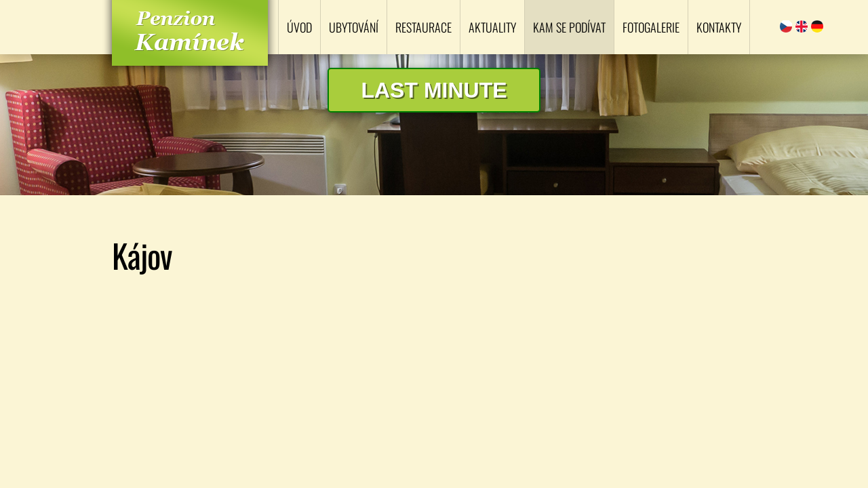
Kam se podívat (569, 27)
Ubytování (354, 27)
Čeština (786, 26)
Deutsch (817, 26)
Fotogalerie (651, 27)
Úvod (299, 27)
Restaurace (423, 27)
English (802, 26)
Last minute (434, 90)
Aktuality (492, 27)
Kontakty (719, 27)
